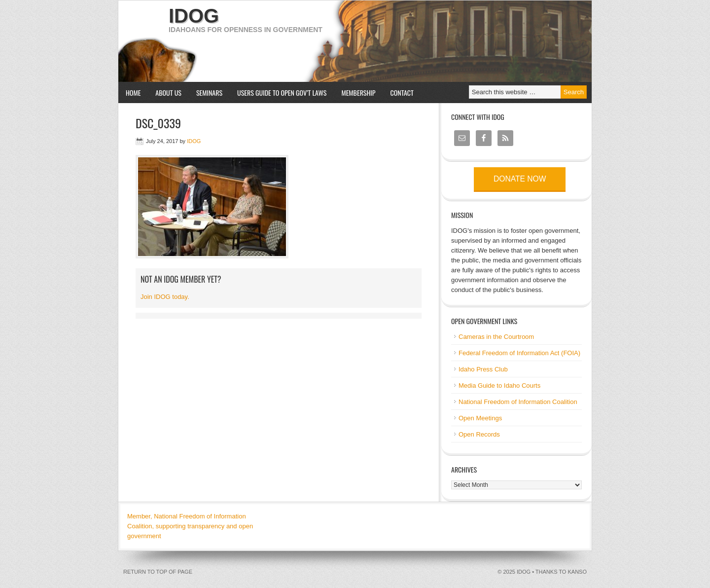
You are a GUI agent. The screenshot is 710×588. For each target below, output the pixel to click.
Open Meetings (480, 418)
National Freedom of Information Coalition (518, 402)
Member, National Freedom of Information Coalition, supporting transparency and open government (190, 526)
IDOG (194, 16)
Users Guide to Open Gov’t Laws (282, 92)
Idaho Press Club (483, 369)
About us (165, 92)
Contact (402, 92)
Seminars (206, 92)
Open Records (479, 434)
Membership (358, 92)
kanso (577, 572)
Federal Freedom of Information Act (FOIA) (519, 353)
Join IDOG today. (165, 297)
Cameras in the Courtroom (496, 337)
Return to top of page (158, 572)
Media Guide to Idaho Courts (499, 386)
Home (133, 92)
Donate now (520, 179)
